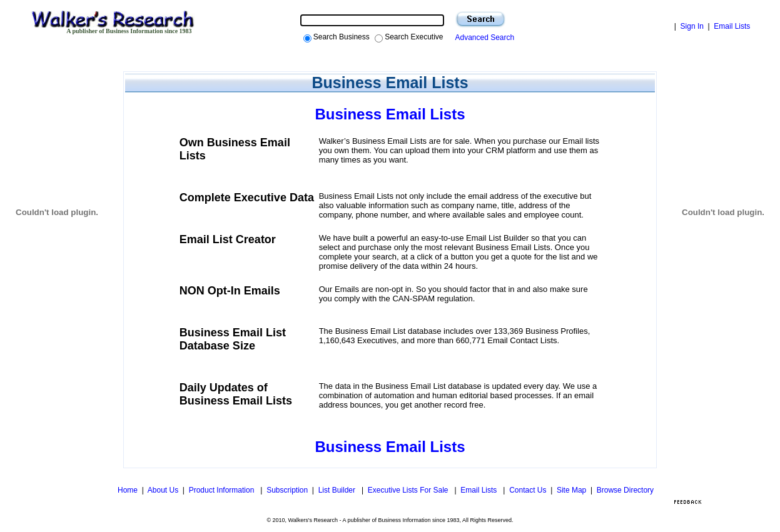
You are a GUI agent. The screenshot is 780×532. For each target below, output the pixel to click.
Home (128, 490)
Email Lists (732, 26)
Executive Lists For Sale (409, 490)
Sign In (692, 26)
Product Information (223, 490)
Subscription (287, 490)
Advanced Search (483, 38)
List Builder (338, 490)
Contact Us (528, 490)
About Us (163, 490)
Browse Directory (625, 490)
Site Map (571, 490)
